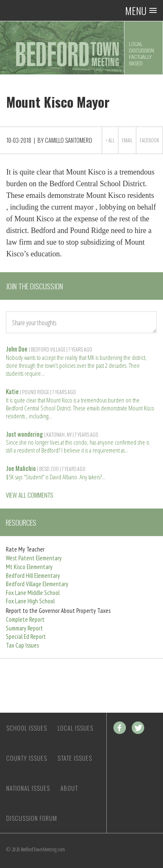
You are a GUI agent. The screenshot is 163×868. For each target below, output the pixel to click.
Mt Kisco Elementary (29, 567)
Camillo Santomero (69, 140)
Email (127, 140)
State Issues (75, 758)
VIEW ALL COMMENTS (29, 495)
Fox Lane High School (30, 601)
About (69, 788)
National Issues (28, 788)
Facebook (149, 140)
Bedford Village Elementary (37, 584)
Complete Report (25, 619)
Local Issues (75, 728)
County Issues (27, 758)
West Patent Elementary (34, 558)
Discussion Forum (32, 818)
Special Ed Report (26, 636)
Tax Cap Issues (22, 645)
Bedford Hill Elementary (33, 576)
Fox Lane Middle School (33, 593)
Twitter (138, 728)
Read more (43, 373)
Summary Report (24, 628)
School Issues (27, 728)
